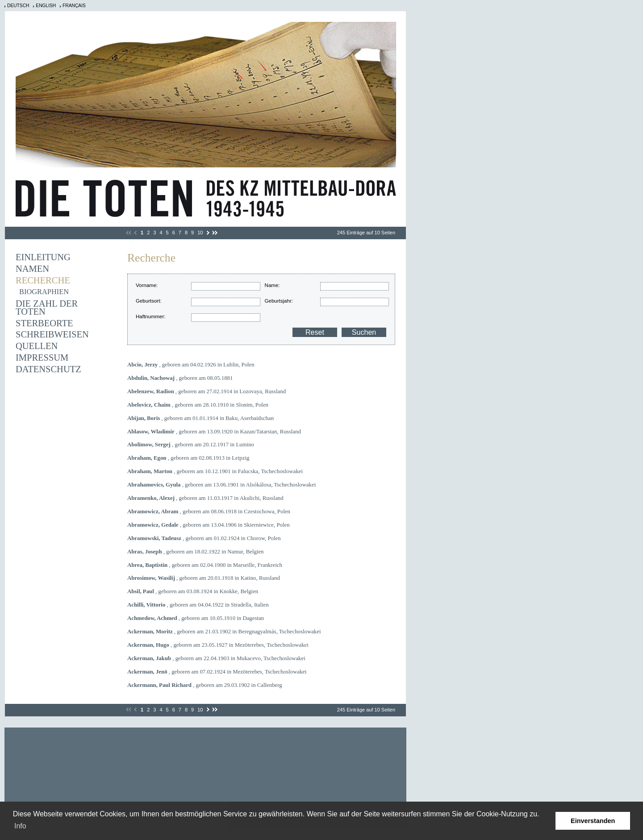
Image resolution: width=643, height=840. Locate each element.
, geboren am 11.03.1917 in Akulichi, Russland (205, 498)
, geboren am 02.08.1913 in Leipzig (188, 458)
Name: (272, 285)
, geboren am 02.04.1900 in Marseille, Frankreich (205, 565)
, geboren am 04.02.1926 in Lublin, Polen (191, 365)
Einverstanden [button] (593, 821)
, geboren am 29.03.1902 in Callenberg (205, 685)
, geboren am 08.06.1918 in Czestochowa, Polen (209, 511)
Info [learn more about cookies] (20, 826)
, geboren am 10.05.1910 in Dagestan (196, 618)
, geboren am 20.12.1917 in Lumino (191, 445)
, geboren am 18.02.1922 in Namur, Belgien (196, 552)
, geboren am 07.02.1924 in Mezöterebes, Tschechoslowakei (217, 672)
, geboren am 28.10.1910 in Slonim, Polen (198, 405)
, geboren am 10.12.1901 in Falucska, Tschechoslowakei (215, 471)
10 (200, 233)
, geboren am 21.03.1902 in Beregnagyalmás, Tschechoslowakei (224, 632)
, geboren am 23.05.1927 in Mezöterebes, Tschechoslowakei (218, 645)
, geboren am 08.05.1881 (180, 378)
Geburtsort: (149, 301)
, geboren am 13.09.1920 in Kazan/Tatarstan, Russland (214, 432)
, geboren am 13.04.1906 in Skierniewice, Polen (209, 525)
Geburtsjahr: (279, 301)
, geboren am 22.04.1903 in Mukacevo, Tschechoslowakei (216, 658)
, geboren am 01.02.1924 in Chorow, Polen (204, 538)
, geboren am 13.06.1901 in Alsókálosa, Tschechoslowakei (221, 485)
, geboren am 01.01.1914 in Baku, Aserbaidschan (200, 418)
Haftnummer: (151, 316)
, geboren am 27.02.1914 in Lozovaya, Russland (207, 391)
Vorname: (147, 285)
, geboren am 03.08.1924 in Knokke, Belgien (193, 591)
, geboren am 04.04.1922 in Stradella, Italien (198, 605)
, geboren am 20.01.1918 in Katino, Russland (204, 578)
